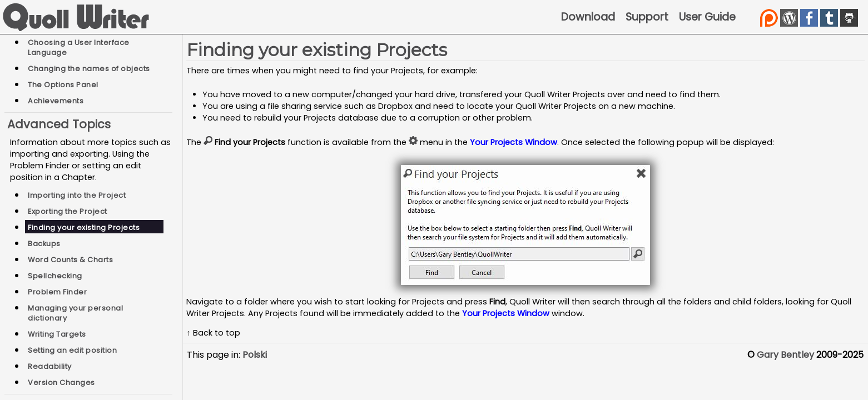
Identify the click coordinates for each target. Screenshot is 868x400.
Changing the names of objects (89, 69)
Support (647, 17)
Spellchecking (55, 276)
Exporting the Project (68, 211)
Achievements (56, 101)
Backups (44, 244)
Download (588, 17)
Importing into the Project (77, 195)
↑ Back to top (213, 333)
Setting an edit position (72, 350)
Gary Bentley (785, 355)
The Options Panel (63, 85)
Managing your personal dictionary (75, 313)
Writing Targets (57, 334)
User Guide (707, 17)
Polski (255, 355)
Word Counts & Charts (70, 260)
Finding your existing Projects (84, 227)
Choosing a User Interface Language (79, 47)
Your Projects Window (514, 142)
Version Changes (61, 382)
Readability (50, 366)
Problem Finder (57, 292)
